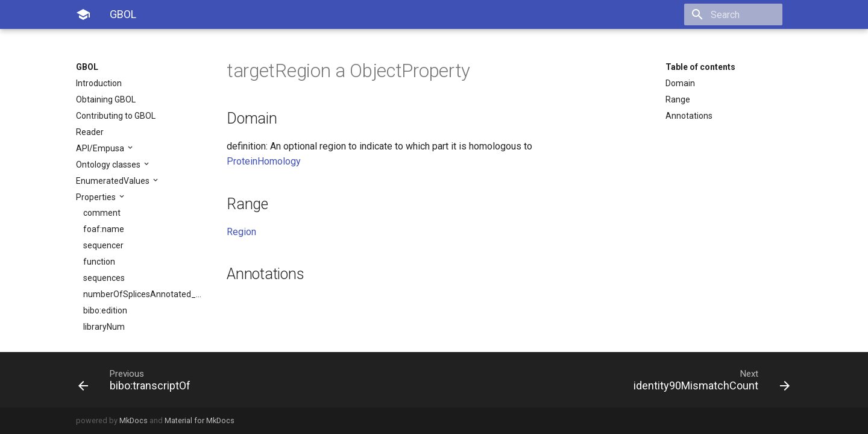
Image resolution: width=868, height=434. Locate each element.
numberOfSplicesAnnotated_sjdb (143, 294)
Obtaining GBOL (106, 99)
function (99, 262)
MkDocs (134, 420)
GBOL (87, 67)
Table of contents (700, 67)
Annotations (689, 116)
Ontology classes (109, 165)
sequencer (103, 245)
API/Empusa (101, 148)
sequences (104, 278)
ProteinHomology (264, 161)
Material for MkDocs (200, 420)
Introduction (99, 83)
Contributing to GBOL (116, 116)
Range (678, 99)
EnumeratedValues (114, 181)
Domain (680, 83)
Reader (90, 132)
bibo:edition (105, 310)
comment (102, 213)
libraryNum (104, 327)
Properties (97, 197)
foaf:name (104, 229)
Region (241, 232)
